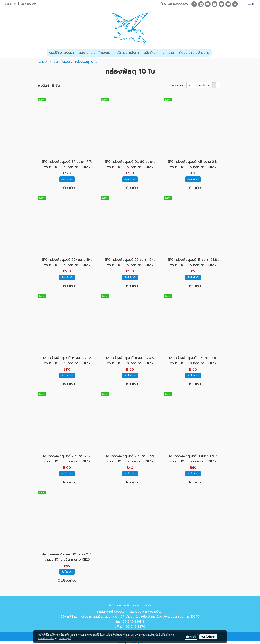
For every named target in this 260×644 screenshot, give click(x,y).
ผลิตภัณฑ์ (151, 53)
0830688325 (178, 4)
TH (251, 4)
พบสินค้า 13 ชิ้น (49, 86)
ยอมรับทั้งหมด (208, 637)
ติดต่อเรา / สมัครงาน (194, 53)
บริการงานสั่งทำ (128, 53)
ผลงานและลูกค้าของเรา (95, 53)
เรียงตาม (178, 85)
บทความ (168, 53)
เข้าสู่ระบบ (10, 4)
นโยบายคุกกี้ (65, 638)
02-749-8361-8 (133, 622)
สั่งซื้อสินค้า (67, 179)
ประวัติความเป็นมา (62, 53)
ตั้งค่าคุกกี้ (191, 637)
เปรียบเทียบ (68, 188)
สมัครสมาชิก (29, 4)
